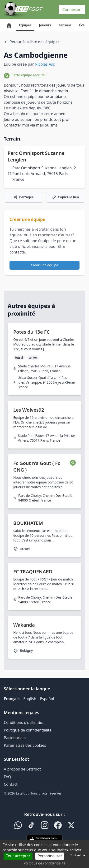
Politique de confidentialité (28, 730)
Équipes (25, 25)
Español (47, 699)
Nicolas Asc (45, 64)
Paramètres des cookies (25, 745)
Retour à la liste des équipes (32, 42)
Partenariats (15, 738)
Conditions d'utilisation (24, 722)
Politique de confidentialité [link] (45, 863)
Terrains (65, 25)
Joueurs (45, 25)
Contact (11, 784)
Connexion (72, 10)
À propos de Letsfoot (22, 769)
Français (12, 699)
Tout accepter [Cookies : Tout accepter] (18, 856)
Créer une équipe (44, 265)
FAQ (7, 777)
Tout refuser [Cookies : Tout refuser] (79, 855)
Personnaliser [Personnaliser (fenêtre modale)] (50, 856)
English (30, 699)
